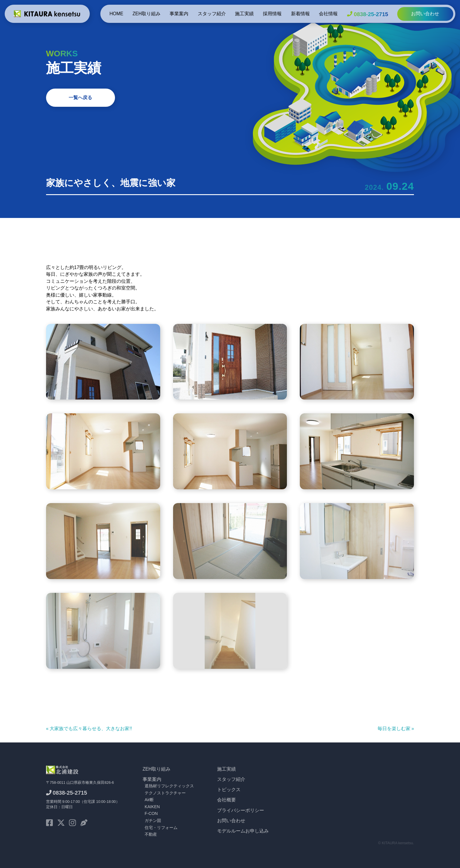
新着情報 (300, 14)
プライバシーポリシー (241, 810)
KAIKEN (152, 807)
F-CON (151, 813)
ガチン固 (153, 820)
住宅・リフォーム (161, 828)
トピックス (229, 790)
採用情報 (272, 14)
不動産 (151, 834)
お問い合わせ (425, 14)
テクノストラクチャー (165, 793)
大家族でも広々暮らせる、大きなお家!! (91, 729)
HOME (116, 14)
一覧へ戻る (80, 98)
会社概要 (226, 800)
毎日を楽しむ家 (394, 729)
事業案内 (179, 14)
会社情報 (328, 14)
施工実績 (244, 14)
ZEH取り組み (147, 14)
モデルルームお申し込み (243, 831)
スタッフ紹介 (212, 14)
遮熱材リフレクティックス (169, 786)
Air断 (149, 800)
